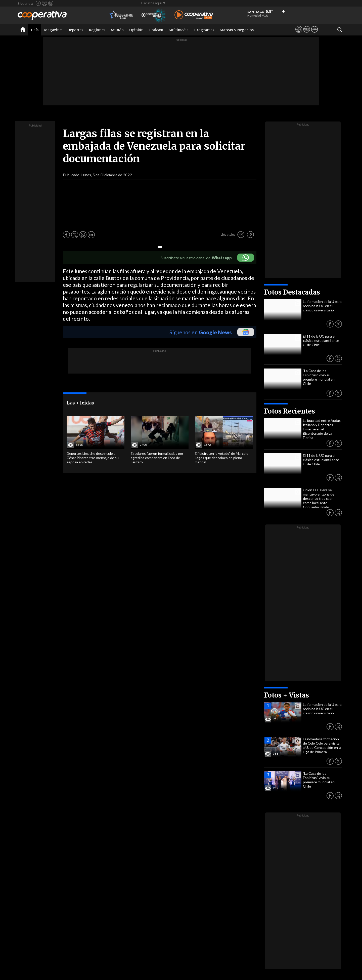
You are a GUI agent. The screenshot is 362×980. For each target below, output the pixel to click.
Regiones (97, 30)
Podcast (156, 30)
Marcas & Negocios (237, 30)
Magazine (53, 30)
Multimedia (179, 30)
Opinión (136, 30)
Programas (204, 30)
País (35, 30)
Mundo (117, 30)
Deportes (75, 30)
